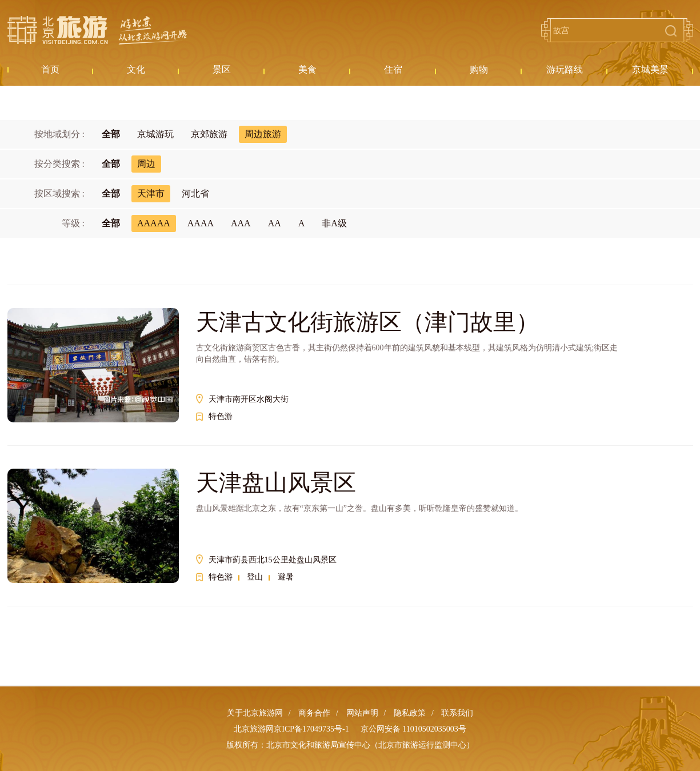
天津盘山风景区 (276, 483)
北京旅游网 (97, 30)
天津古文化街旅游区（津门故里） (367, 322)
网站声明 (362, 713)
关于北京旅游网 (255, 713)
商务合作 (314, 713)
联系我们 (457, 713)
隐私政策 (410, 713)
